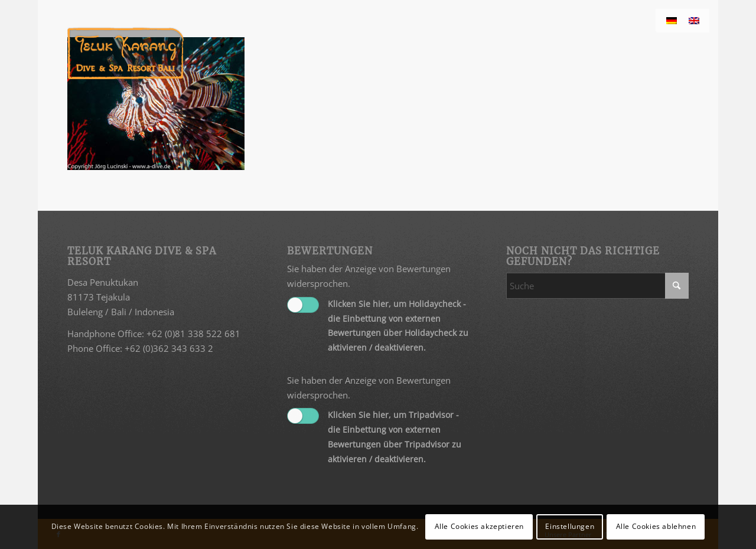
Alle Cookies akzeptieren (479, 526)
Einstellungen (570, 526)
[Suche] (597, 286)
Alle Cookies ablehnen (656, 526)
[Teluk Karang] (126, 53)
